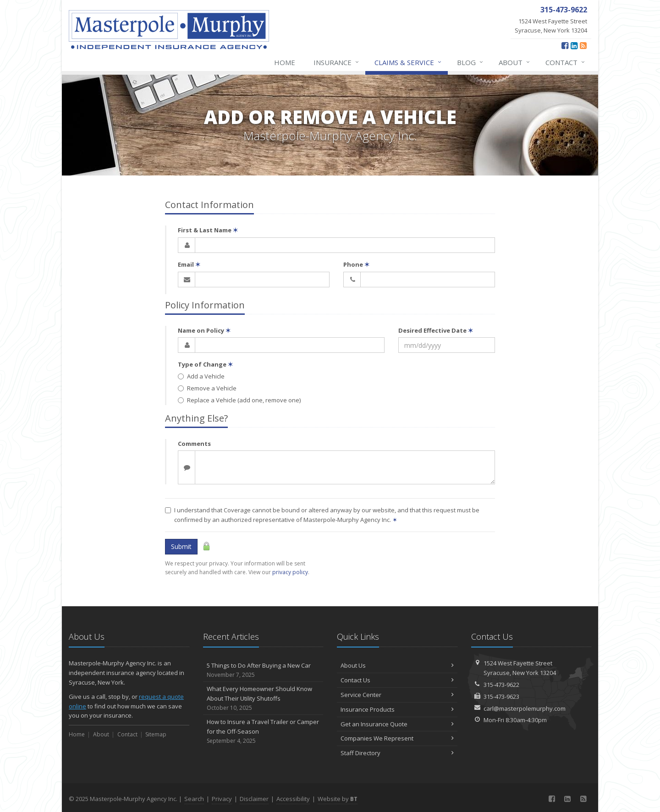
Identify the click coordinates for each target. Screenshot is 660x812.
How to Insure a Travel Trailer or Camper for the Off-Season (263, 731)
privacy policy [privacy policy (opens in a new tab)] (290, 572)
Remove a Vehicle (207, 388)
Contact (566, 62)
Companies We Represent (397, 738)
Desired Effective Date (436, 330)
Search (194, 799)
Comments (194, 444)
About (515, 62)
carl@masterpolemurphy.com (525, 708)
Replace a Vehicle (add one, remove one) (239, 400)
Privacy (222, 799)
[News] (583, 45)
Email (189, 264)
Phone (356, 264)
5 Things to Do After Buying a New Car (263, 670)
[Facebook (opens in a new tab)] (565, 45)
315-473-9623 (501, 697)
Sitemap (156, 734)
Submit (181, 546)
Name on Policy (204, 330)
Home (285, 62)
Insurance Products (397, 709)
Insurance (337, 62)
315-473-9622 (501, 685)
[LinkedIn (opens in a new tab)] (574, 45)
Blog (470, 62)
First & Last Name (208, 230)
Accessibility (293, 799)
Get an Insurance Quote (397, 724)
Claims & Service (408, 62)
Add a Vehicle (201, 376)
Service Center (397, 695)
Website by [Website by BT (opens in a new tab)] (338, 799)
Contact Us (397, 680)
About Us (397, 665)
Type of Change (205, 364)
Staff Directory (397, 753)
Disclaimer (254, 799)
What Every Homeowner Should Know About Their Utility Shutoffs (263, 698)
